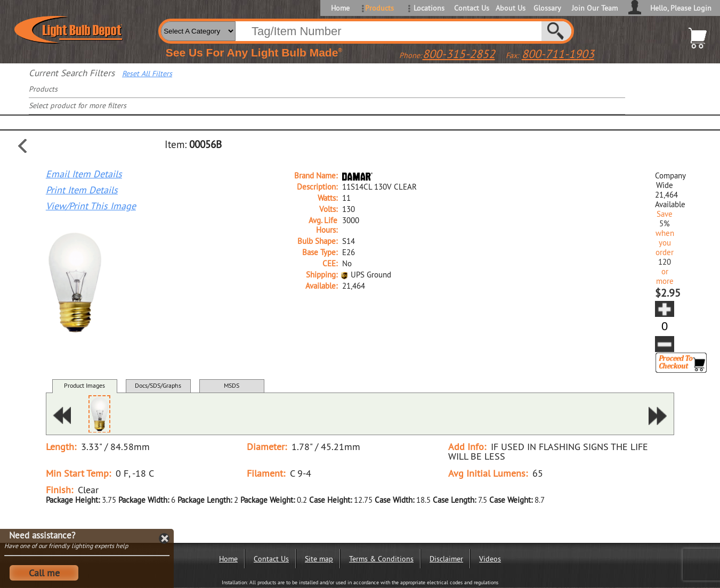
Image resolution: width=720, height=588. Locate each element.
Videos (490, 559)
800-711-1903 (558, 54)
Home (340, 8)
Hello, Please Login (681, 8)
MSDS (232, 385)
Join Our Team (595, 8)
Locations (429, 8)
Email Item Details (84, 174)
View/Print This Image (91, 206)
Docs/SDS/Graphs (158, 385)
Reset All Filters (147, 73)
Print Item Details (82, 190)
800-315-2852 (459, 54)
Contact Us (471, 8)
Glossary (547, 8)
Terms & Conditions (381, 559)
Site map (319, 559)
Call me (44, 573)
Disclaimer (446, 559)
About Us (511, 8)
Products (379, 8)
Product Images (84, 385)
